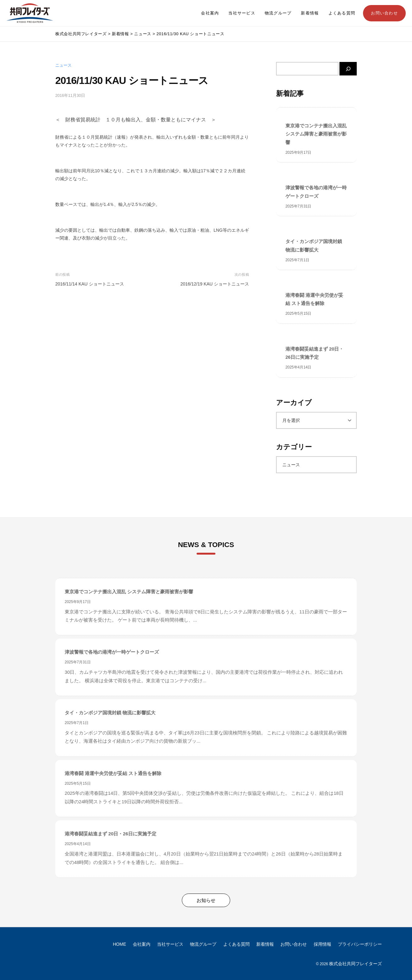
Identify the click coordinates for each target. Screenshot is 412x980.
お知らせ (206, 900)
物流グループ (278, 13)
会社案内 (210, 13)
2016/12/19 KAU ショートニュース (215, 284)
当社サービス (242, 13)
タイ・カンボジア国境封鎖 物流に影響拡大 (314, 246)
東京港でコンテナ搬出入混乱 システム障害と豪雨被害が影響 (316, 134)
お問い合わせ (384, 13)
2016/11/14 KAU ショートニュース (90, 284)
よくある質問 (342, 13)
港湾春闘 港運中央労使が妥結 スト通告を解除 (314, 299)
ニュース (63, 65)
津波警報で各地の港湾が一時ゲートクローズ (316, 192)
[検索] (348, 69)
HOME (120, 944)
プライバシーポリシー (360, 944)
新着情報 (310, 13)
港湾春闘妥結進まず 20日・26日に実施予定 (314, 353)
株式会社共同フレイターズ (355, 964)
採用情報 (323, 944)
